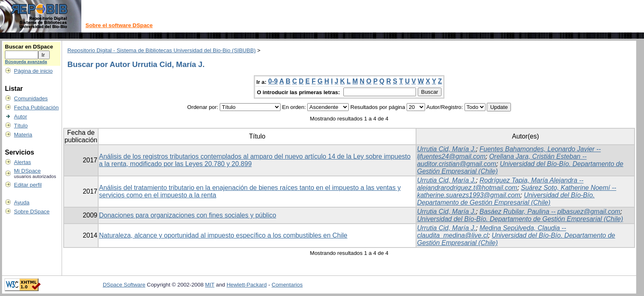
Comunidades (31, 98)
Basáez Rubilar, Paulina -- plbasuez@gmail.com (550, 212)
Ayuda (22, 202)
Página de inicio (33, 71)
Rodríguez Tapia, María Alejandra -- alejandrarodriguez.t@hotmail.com (500, 184)
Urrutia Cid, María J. (446, 149)
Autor (21, 117)
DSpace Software (124, 285)
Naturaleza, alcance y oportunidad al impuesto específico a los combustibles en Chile (223, 235)
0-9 (273, 81)
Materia (23, 135)
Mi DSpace (27, 171)
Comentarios (287, 285)
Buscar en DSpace (29, 47)
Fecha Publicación (36, 108)
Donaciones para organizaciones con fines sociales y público (187, 215)
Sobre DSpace (32, 212)
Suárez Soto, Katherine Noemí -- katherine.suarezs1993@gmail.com (516, 191)
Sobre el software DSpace (119, 25)
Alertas (22, 162)
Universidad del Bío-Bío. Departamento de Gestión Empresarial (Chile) (506, 199)
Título (21, 126)
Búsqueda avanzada (26, 62)
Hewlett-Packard (247, 285)
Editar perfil (28, 185)
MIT (210, 285)
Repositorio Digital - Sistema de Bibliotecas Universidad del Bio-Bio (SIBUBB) (162, 50)
